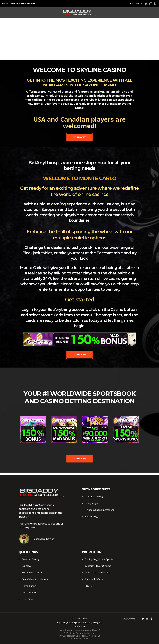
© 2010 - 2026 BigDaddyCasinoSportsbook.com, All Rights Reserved (79, 622)
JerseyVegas (92, 503)
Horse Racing (29, 586)
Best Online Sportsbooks (35, 579)
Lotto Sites (27, 599)
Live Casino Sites (30, 592)
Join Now (26, 566)
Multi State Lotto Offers (97, 572)
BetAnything (91, 516)
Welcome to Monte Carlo (80, 178)
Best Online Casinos (32, 572)
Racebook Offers (94, 579)
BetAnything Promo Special (99, 559)
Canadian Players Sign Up (98, 566)
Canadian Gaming (94, 496)
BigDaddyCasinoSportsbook (100, 510)
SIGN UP (90, 586)
